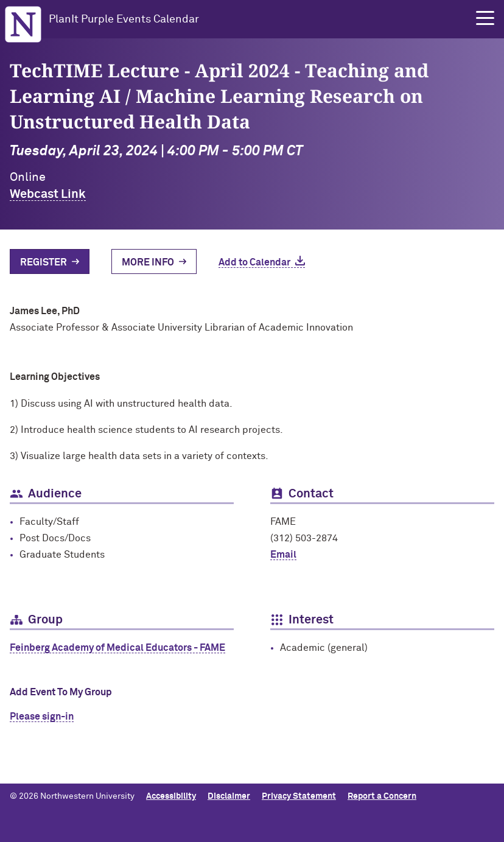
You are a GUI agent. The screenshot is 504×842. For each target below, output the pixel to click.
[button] (485, 18)
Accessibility (171, 796)
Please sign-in (42, 717)
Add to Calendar (254, 262)
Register (44, 262)
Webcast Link (48, 194)
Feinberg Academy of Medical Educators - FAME (117, 648)
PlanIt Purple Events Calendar (124, 19)
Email (283, 555)
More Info (148, 262)
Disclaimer (229, 796)
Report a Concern (382, 796)
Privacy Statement (299, 796)
